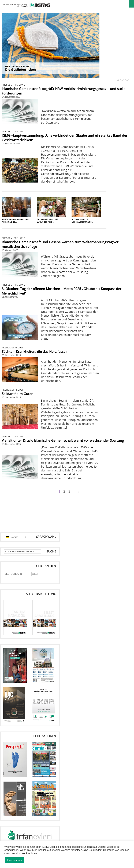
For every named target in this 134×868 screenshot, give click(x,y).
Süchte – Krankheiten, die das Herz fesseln (35, 352)
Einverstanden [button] (15, 860)
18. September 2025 (11, 397)
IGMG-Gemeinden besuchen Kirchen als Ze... (15, 221)
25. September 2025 (11, 355)
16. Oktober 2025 (10, 250)
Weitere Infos (29, 853)
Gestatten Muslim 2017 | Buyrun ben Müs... (48, 221)
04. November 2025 (11, 97)
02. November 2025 (11, 144)
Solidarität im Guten (18, 394)
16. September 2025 (11, 444)
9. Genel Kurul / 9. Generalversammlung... (82, 221)
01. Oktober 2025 (10, 297)
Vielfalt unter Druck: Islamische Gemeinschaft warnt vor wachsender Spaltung (63, 440)
